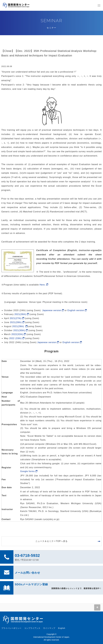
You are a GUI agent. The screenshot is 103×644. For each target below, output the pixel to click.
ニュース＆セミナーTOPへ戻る (51, 541)
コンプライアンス (32, 628)
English (62, 628)
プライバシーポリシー (11, 628)
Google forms (27, 471)
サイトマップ (49, 628)
